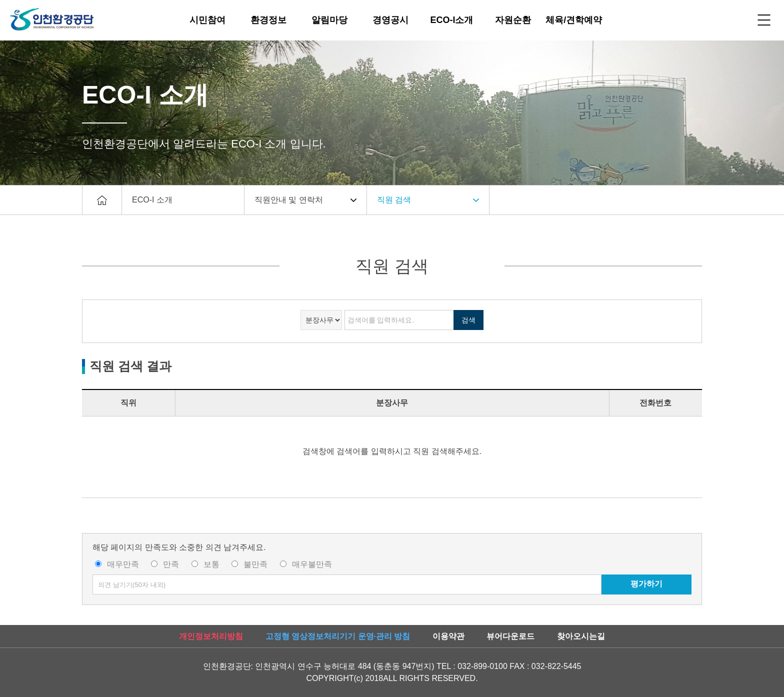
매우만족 (123, 564)
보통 (211, 564)
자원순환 (513, 20)
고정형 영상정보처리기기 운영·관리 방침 (338, 636)
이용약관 (448, 636)
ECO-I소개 (451, 20)
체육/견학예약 (574, 20)
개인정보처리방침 (211, 636)
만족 (171, 564)
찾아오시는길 (581, 636)
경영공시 (390, 20)
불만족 (255, 564)
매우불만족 (312, 564)
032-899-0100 (482, 666)
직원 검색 (394, 200)
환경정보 (268, 20)
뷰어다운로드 (510, 636)
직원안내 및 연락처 (289, 200)
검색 (468, 320)
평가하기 (646, 584)
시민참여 (207, 20)
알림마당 (329, 20)
